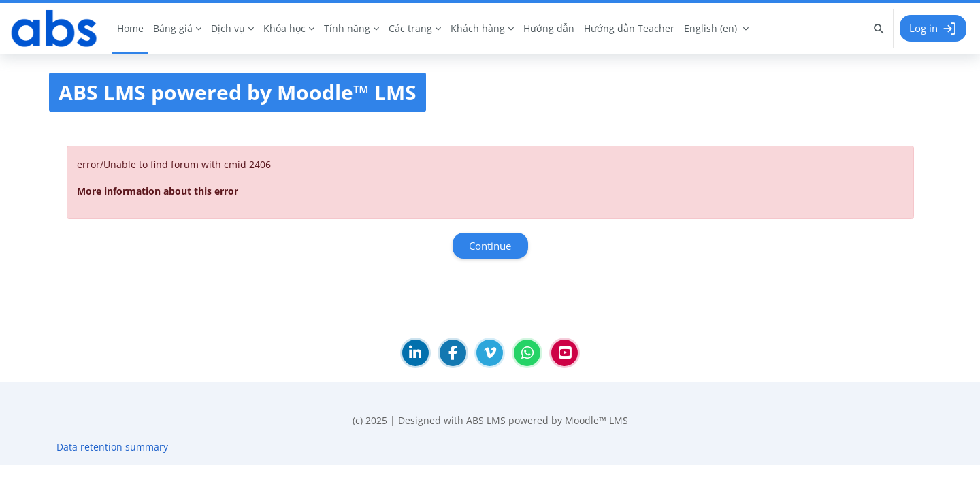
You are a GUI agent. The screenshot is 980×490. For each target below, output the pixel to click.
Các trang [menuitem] (410, 28)
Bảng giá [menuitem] (173, 28)
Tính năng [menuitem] (347, 28)
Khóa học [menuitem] (284, 28)
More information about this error (158, 191)
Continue (490, 246)
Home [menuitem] (130, 28)
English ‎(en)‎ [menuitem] (710, 28)
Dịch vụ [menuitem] (228, 28)
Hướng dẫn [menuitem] (549, 28)
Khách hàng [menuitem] (478, 28)
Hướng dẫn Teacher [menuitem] (629, 28)
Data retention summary (112, 472)
